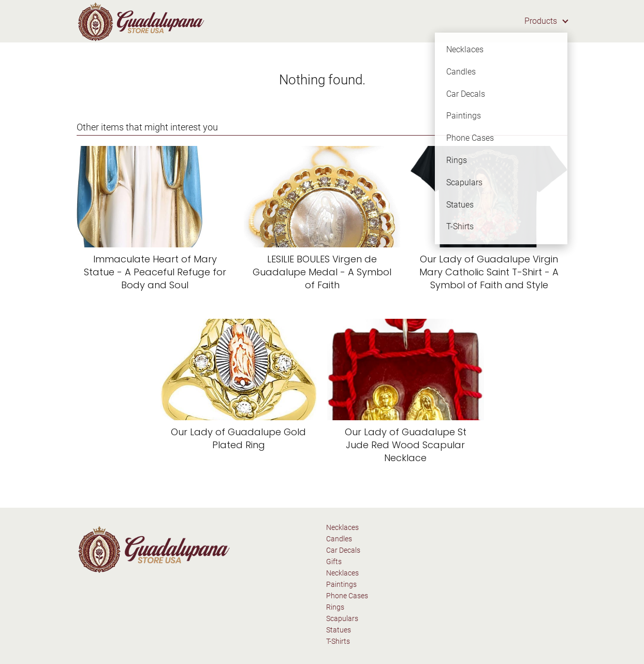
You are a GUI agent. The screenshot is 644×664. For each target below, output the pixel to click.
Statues (339, 630)
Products (541, 21)
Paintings (341, 584)
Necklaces (342, 527)
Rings (335, 607)
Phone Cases (347, 596)
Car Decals (343, 550)
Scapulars (342, 618)
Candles (339, 539)
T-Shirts (338, 641)
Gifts (334, 562)
